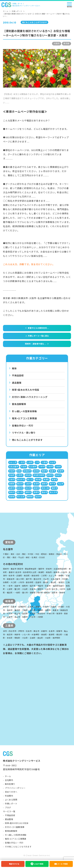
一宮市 (22, 462)
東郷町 (12, 484)
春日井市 (21, 480)
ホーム (6, 11)
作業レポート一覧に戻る (37, 336)
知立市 (28, 488)
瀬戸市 (52, 484)
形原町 (20, 475)
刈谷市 (52, 462)
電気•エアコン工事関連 (16, 839)
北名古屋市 (14, 467)
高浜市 (38, 497)
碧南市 (36, 488)
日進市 (12, 480)
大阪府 (58, 467)
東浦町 (46, 480)
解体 (14, 368)
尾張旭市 (27, 471)
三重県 (44, 462)
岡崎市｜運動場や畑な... (37, 344)
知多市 (20, 488)
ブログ (8, 808)
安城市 (12, 471)
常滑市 (61, 471)
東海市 (54, 480)
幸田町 (12, 475)
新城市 (58, 475)
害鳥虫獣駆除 (11, 831)
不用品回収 (18, 376)
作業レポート (17, 11)
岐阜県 (36, 471)
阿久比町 (21, 497)
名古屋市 (33, 467)
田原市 (12, 488)
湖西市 (44, 484)
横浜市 (20, 484)
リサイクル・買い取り (24, 433)
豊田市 (44, 492)
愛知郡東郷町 (39, 475)
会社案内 (9, 780)
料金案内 (9, 796)
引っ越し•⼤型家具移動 (24, 411)
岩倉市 (52, 471)
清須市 (36, 484)
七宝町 (30, 462)
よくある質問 (11, 800)
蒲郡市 (54, 488)
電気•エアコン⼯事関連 (24, 418)
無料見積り (10, 784)
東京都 (38, 480)
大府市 (42, 467)
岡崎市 (44, 471)
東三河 (30, 480)
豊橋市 (36, 492)
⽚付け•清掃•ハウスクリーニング (30, 397)
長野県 (12, 497)
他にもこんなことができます (27, 440)
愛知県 (28, 475)
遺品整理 (17, 383)
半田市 (24, 467)
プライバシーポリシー (15, 788)
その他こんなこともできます (18, 847)
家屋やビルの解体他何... (37, 328)
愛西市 (50, 475)
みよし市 (13, 462)
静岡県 (30, 497)
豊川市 (20, 492)
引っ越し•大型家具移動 (16, 835)
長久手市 (53, 492)
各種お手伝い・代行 (23, 426)
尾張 (19, 471)
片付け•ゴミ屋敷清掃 (15, 827)
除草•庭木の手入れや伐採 (17, 823)
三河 (37, 462)
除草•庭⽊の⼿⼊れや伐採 (26, 390)
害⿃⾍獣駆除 (19, 404)
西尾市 (12, 492)
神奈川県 (45, 488)
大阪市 (50, 467)
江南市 (28, 484)
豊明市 (28, 492)
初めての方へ (11, 792)
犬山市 (61, 484)
